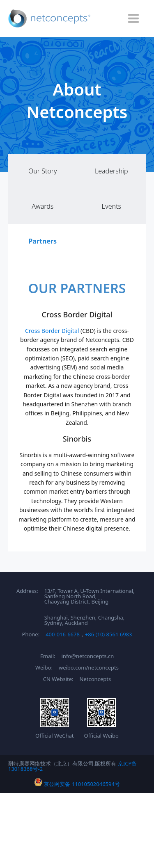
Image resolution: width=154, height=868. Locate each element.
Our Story (43, 171)
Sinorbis (77, 439)
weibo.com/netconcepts (89, 668)
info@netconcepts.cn (88, 656)
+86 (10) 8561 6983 (109, 634)
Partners (43, 241)
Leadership (111, 171)
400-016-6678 (63, 634)
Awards (43, 206)
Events (111, 206)
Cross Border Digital (77, 314)
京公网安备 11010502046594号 (77, 784)
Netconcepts (95, 679)
